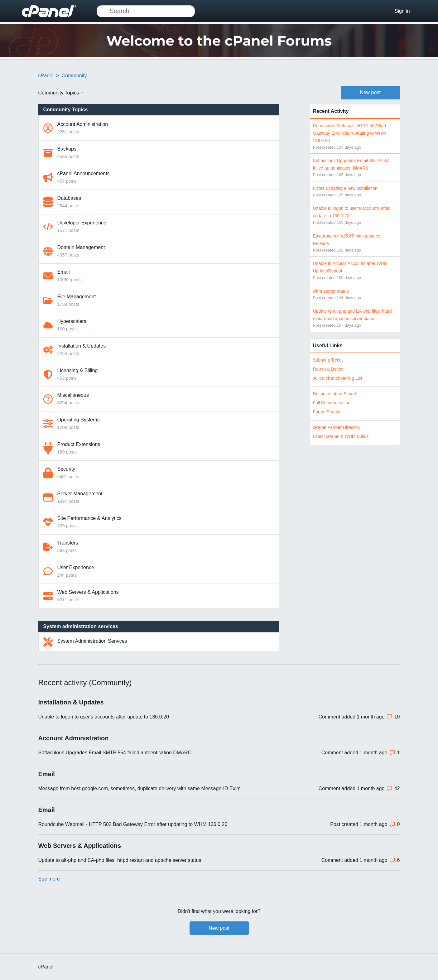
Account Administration (83, 124)
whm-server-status (331, 291)
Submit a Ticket (328, 360)
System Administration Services (92, 641)
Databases (69, 198)
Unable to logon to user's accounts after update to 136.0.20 (104, 717)
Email (64, 272)
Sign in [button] (402, 11)
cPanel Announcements (84, 173)
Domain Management (81, 247)
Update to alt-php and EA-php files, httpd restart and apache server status (120, 860)
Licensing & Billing (78, 370)
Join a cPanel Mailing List (338, 378)
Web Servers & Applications (88, 592)
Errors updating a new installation (345, 188)
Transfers (68, 543)
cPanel (46, 76)
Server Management (80, 494)
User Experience (76, 567)
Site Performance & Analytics (89, 518)
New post (370, 92)
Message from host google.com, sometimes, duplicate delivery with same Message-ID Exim (140, 788)
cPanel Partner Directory (337, 427)
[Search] (146, 11)
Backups (67, 149)
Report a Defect (328, 369)
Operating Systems (79, 420)
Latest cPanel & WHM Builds (341, 436)
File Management (77, 297)
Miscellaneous (73, 395)
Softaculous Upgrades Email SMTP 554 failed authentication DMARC (115, 753)
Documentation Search (335, 394)
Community (74, 76)
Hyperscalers (72, 321)
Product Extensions (79, 444)
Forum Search (327, 412)
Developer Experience (82, 223)
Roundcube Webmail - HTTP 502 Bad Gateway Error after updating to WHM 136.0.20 (350, 133)
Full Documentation (332, 403)
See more (49, 879)
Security (66, 469)
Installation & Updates (82, 346)
